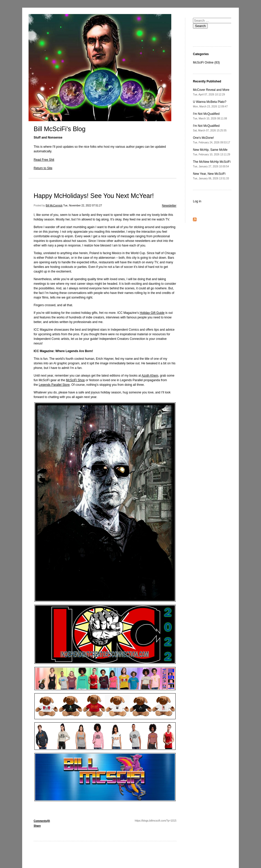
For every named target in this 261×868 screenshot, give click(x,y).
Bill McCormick (54, 206)
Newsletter (169, 206)
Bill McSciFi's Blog (60, 129)
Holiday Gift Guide (152, 313)
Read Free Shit (44, 160)
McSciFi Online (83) (206, 63)
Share (37, 826)
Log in (197, 201)
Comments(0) (42, 821)
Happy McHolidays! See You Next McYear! (94, 196)
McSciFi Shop (75, 380)
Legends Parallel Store (54, 385)
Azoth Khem (150, 376)
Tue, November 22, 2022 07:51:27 (83, 206)
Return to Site (43, 168)
